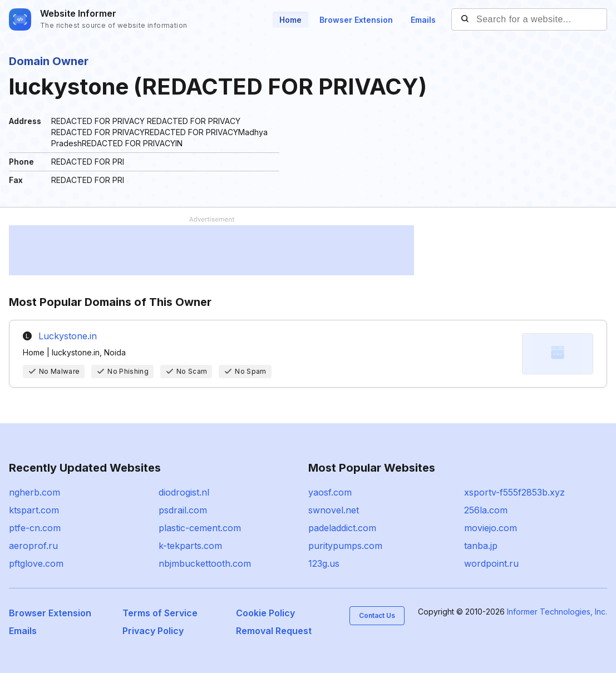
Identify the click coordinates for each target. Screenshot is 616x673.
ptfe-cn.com (35, 528)
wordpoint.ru (491, 563)
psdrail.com (183, 510)
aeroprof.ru (33, 546)
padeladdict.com (342, 528)
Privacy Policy (153, 631)
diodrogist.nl (184, 492)
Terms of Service (160, 613)
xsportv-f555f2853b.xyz (514, 492)
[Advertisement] (211, 250)
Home (290, 20)
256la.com (486, 510)
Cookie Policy (265, 613)
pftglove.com (36, 563)
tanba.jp (481, 546)
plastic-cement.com (200, 528)
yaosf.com (330, 492)
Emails (423, 20)
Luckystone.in (68, 336)
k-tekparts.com (190, 546)
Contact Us (377, 615)
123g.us (324, 563)
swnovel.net (334, 510)
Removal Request (274, 631)
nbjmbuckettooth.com (205, 563)
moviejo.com (491, 528)
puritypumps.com (345, 546)
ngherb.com (35, 492)
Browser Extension (356, 20)
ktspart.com (34, 510)
